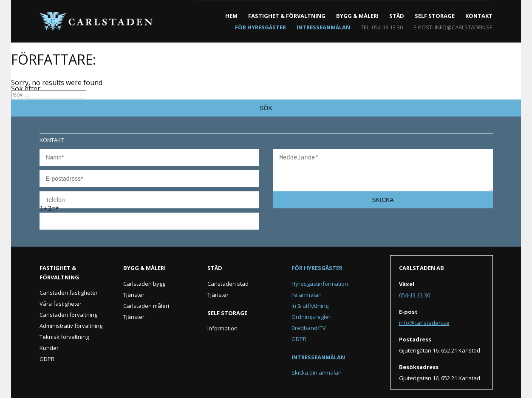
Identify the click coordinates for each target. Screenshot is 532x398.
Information (222, 328)
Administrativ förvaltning (71, 326)
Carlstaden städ (228, 284)
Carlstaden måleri (146, 306)
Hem (231, 16)
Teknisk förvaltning (64, 337)
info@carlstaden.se (464, 27)
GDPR (47, 359)
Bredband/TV (309, 328)
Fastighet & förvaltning (287, 16)
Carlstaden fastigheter (69, 293)
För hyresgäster (260, 27)
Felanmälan (307, 295)
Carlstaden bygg (144, 284)
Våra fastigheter (61, 304)
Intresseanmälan (323, 27)
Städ (397, 16)
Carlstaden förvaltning (68, 315)
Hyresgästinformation (320, 284)
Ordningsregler (311, 317)
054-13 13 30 (387, 27)
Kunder (49, 348)
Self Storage (435, 16)
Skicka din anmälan (317, 372)
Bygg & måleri (357, 16)
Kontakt (479, 16)
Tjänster (134, 295)
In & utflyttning (310, 306)
